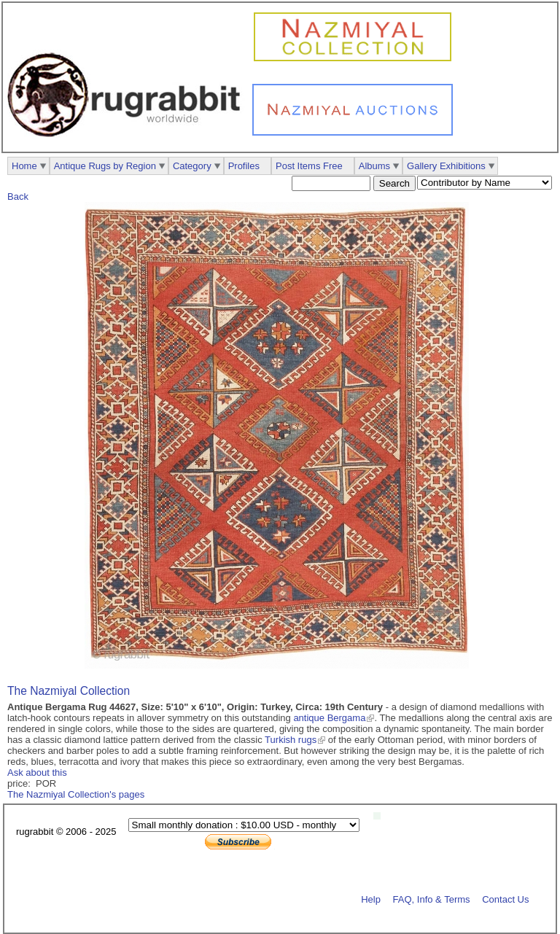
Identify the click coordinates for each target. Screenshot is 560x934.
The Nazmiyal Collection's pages (76, 794)
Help (371, 899)
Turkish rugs (291, 740)
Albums (374, 166)
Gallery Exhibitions (446, 166)
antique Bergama (329, 718)
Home (24, 166)
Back (18, 196)
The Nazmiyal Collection (69, 691)
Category (192, 166)
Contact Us (505, 899)
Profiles (244, 166)
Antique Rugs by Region (105, 166)
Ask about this (37, 773)
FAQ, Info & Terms (432, 899)
